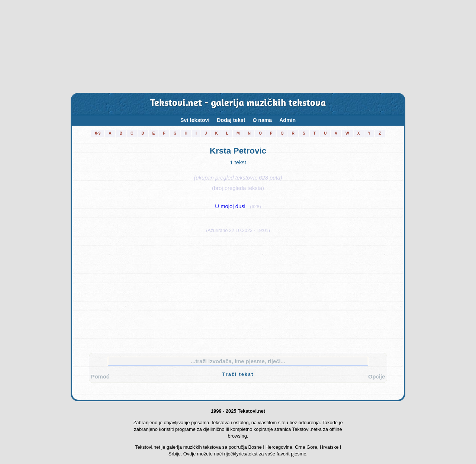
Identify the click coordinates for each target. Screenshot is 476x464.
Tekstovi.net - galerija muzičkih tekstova (238, 104)
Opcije (377, 377)
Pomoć (100, 377)
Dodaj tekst (231, 120)
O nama (262, 120)
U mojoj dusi (230, 206)
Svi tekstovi (195, 120)
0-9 (98, 133)
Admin (287, 120)
